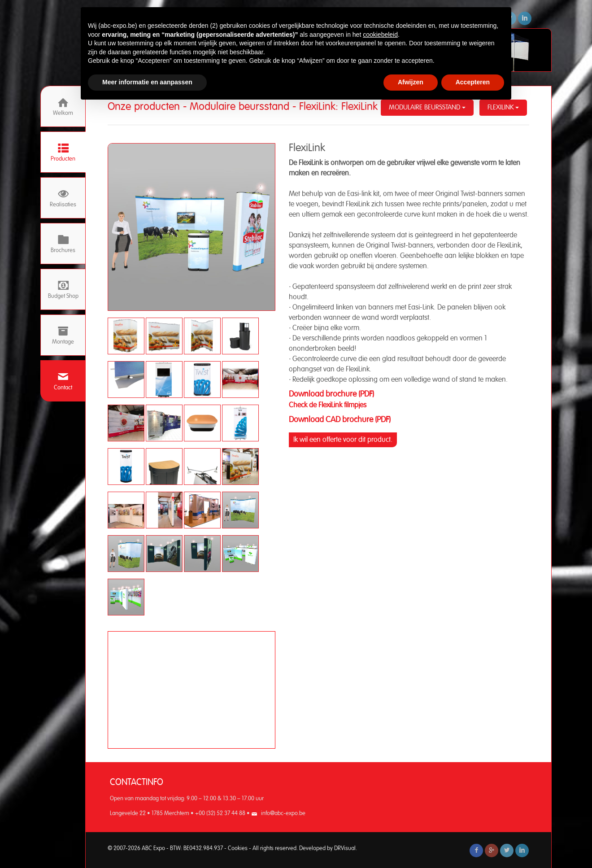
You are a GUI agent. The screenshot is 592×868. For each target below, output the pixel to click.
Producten (63, 152)
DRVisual (345, 848)
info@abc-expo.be (283, 813)
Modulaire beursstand (427, 107)
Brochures (63, 244)
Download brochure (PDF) (331, 394)
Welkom (63, 107)
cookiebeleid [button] (380, 35)
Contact (63, 381)
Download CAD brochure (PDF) (340, 420)
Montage (63, 335)
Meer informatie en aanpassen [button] (147, 82)
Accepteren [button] (473, 82)
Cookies (238, 848)
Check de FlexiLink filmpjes (329, 405)
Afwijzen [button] (411, 82)
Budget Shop (63, 290)
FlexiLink (503, 107)
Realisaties (63, 198)
